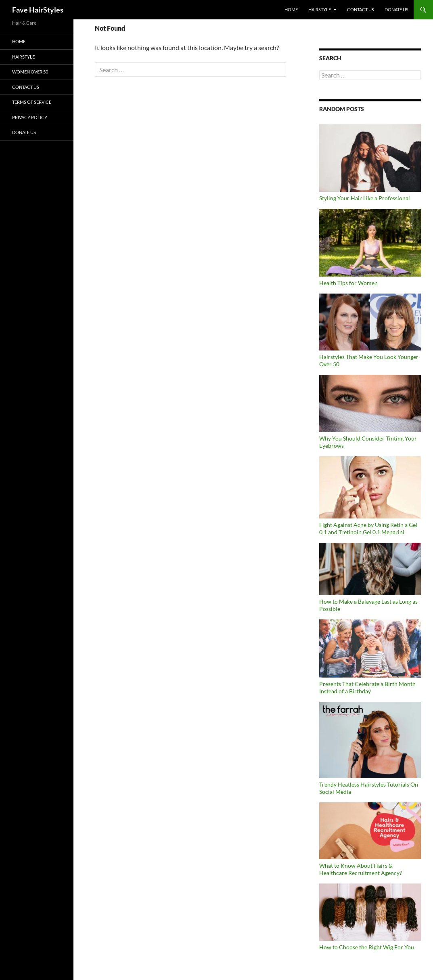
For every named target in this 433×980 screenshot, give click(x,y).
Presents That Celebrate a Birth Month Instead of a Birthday (367, 687)
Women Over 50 (30, 72)
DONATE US (396, 9)
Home (291, 9)
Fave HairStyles (38, 10)
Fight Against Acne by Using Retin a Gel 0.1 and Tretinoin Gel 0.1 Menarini (368, 528)
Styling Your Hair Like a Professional (365, 198)
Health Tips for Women (348, 283)
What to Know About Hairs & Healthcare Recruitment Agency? (361, 869)
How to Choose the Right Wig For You (367, 947)
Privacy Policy (30, 117)
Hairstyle (320, 9)
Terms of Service (32, 102)
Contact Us (361, 9)
